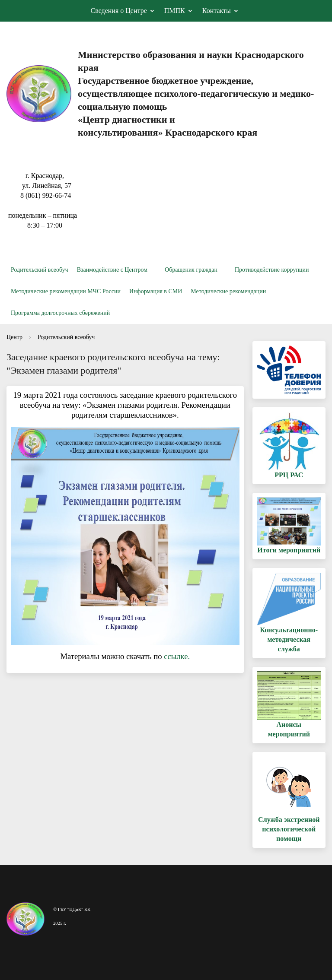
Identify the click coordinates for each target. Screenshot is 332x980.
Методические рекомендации (228, 291)
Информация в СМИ (156, 291)
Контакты (217, 11)
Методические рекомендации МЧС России (66, 291)
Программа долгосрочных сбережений (60, 313)
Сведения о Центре (119, 11)
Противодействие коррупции (272, 270)
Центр (14, 337)
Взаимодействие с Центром (112, 270)
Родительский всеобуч (40, 270)
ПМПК (175, 11)
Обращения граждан (191, 270)
